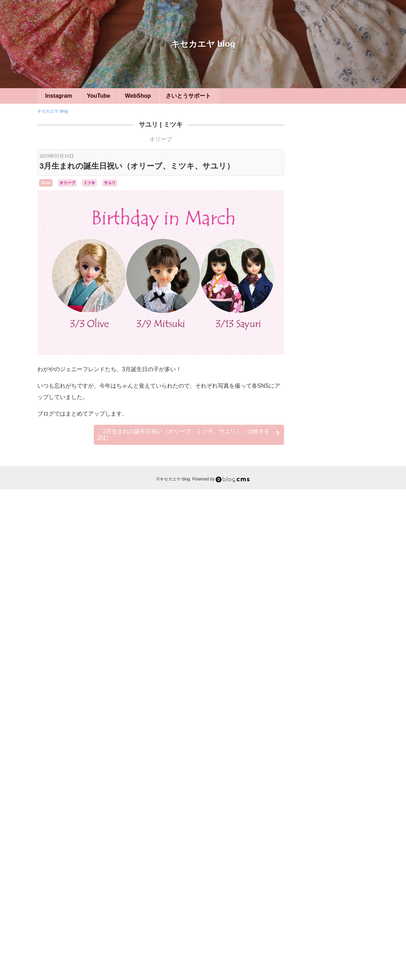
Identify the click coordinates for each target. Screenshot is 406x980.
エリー (335, 756)
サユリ (148, 125)
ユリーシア (337, 794)
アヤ (321, 756)
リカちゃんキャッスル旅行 (336, 593)
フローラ (317, 788)
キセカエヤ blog (203, 44)
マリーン (340, 788)
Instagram (59, 96)
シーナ (335, 769)
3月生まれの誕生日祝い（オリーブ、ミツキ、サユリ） (137, 166)
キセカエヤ (333, 516)
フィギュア (333, 718)
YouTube (98, 96)
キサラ (310, 762)
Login (330, 936)
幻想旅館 (316, 810)
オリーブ (161, 139)
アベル (308, 756)
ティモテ (323, 782)
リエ (356, 794)
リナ (343, 803)
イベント (333, 574)
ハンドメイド (333, 535)
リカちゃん (319, 802)
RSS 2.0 (309, 936)
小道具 (333, 613)
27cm (46, 183)
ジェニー (356, 769)
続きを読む (189, 434)
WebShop (138, 96)
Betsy (308, 749)
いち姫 (344, 749)
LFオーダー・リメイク (333, 675)
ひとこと (333, 554)
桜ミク (333, 810)
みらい (360, 749)
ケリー (326, 762)
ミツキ (173, 125)
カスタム (333, 632)
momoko (325, 749)
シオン (357, 762)
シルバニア (333, 699)
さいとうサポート (188, 96)
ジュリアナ (331, 775)
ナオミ (342, 782)
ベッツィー (333, 652)
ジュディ (310, 775)
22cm (333, 496)
